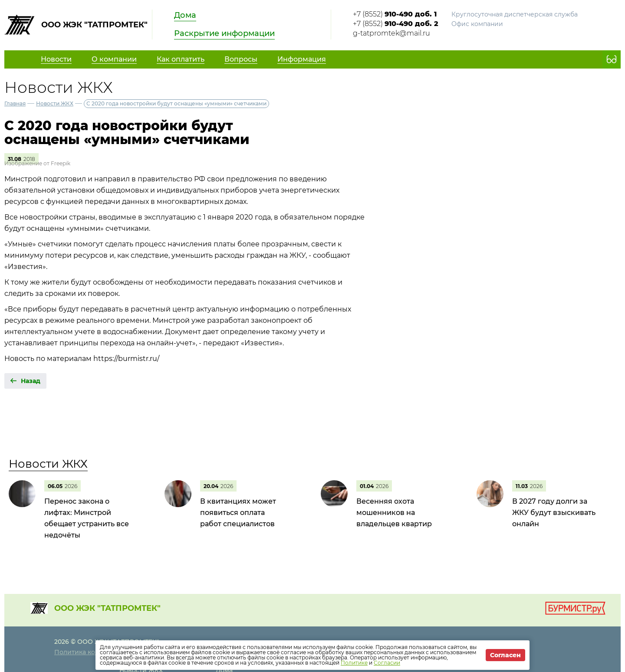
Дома (185, 15)
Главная (15, 103)
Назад (31, 381)
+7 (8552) (395, 14)
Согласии (387, 663)
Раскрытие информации (224, 33)
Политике (354, 663)
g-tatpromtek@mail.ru (391, 33)
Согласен (505, 655)
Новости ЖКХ (55, 103)
